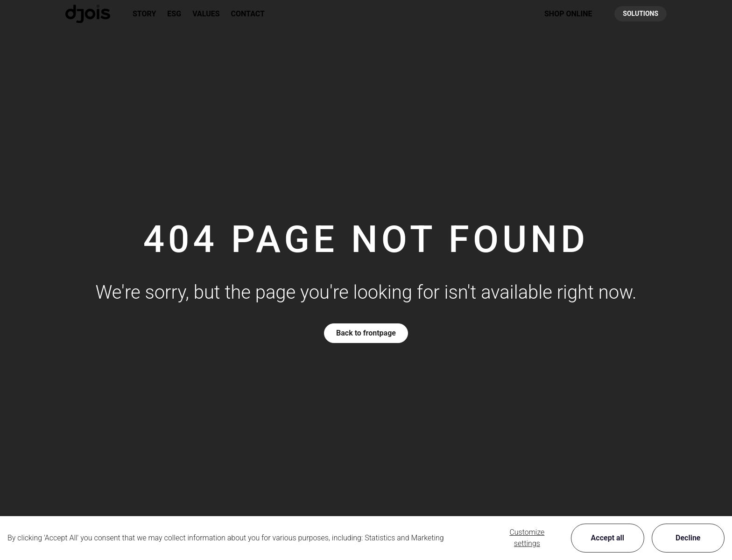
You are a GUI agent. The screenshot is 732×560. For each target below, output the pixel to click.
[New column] (88, 14)
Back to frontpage (366, 333)
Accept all (608, 538)
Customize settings (527, 538)
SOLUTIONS (640, 14)
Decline (688, 538)
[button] (568, 14)
